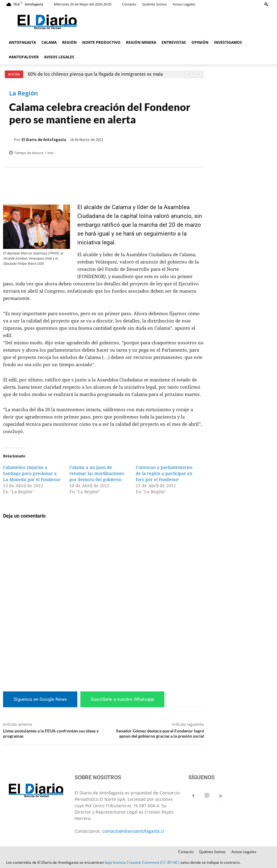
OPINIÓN (200, 42)
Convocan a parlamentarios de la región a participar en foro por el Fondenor (164, 474)
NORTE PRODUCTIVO (101, 42)
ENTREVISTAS (174, 42)
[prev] (189, 74)
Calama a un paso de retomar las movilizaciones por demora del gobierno (97, 474)
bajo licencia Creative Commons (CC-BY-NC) (142, 862)
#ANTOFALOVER (24, 57)
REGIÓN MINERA (141, 42)
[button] (266, 4)
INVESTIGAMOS (228, 42)
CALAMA (49, 42)
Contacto (129, 4)
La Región (24, 93)
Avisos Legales (184, 4)
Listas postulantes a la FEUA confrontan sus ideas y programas (51, 733)
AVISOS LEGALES (59, 57)
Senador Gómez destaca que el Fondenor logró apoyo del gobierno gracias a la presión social (160, 733)
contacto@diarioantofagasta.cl (133, 831)
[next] (198, 74)
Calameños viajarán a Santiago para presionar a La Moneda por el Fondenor (32, 474)
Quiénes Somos (154, 4)
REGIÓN (69, 42)
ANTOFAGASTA (22, 42)
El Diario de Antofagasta (44, 140)
